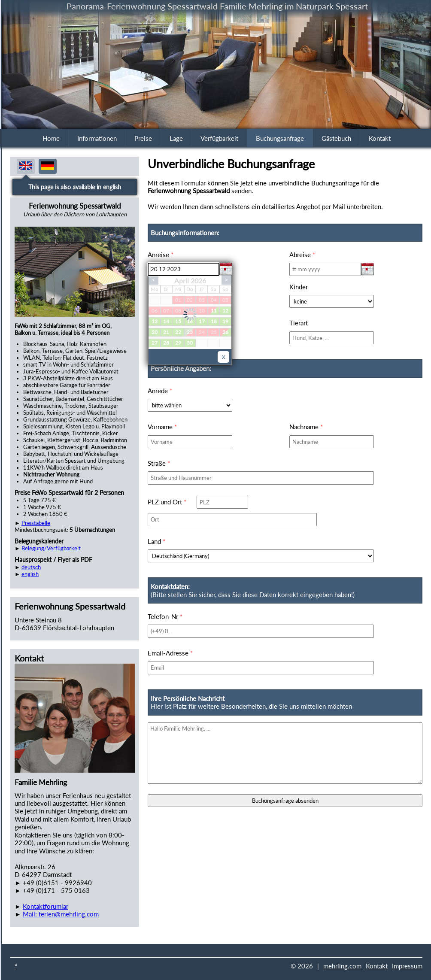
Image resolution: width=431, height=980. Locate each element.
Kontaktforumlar (46, 906)
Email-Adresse (170, 653)
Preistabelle (36, 523)
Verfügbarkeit (219, 138)
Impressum (407, 966)
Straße (159, 463)
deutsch (31, 567)
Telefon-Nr (165, 616)
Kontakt (380, 138)
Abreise (302, 255)
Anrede (160, 391)
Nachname (306, 427)
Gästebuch (336, 138)
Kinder (299, 287)
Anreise (161, 255)
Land (156, 541)
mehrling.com (342, 966)
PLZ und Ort (167, 502)
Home (51, 138)
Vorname (162, 427)
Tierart (299, 323)
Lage (176, 138)
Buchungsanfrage (280, 138)
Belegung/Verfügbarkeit (51, 548)
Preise (143, 138)
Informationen (97, 138)
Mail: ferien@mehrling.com (61, 914)
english (30, 574)
